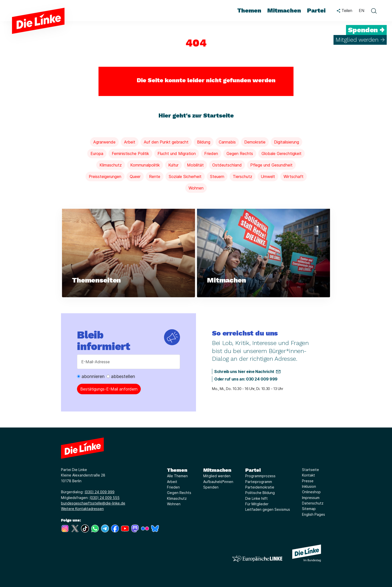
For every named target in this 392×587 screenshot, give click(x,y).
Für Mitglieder (257, 504)
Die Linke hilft (256, 498)
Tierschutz (242, 176)
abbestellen (121, 376)
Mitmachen (217, 470)
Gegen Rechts (240, 153)
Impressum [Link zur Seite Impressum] (311, 498)
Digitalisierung (286, 142)
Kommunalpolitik (145, 165)
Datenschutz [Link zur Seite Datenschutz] (313, 503)
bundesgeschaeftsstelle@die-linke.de (93, 503)
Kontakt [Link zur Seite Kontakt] (308, 475)
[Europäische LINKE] (257, 559)
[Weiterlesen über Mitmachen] (263, 253)
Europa (97, 153)
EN (361, 10)
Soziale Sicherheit (185, 176)
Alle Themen (177, 476)
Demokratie (255, 142)
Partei (253, 470)
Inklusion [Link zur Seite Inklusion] (309, 486)
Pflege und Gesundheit (271, 165)
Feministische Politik (130, 153)
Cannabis (227, 142)
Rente (155, 176)
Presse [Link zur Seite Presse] (308, 481)
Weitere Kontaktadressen (82, 509)
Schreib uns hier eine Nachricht (244, 371)
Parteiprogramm (259, 482)
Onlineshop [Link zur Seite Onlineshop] (311, 492)
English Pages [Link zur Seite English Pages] (313, 514)
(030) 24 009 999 (99, 492)
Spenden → (366, 30)
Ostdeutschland (227, 165)
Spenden (211, 487)
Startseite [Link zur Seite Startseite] (310, 470)
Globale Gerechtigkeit (281, 153)
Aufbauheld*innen (218, 482)
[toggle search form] (374, 11)
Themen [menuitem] (249, 10)
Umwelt (268, 176)
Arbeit (130, 142)
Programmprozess (260, 476)
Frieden (211, 153)
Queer (135, 176)
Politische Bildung (260, 493)
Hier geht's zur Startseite (196, 115)
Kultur (173, 165)
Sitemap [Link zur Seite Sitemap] (309, 509)
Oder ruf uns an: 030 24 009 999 (246, 379)
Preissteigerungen (105, 176)
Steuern (217, 176)
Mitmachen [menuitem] (284, 10)
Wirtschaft (293, 176)
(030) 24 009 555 (104, 498)
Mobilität (195, 165)
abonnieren (91, 376)
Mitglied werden (217, 476)
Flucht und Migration (177, 153)
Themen (177, 470)
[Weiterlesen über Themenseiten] (128, 253)
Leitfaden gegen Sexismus (268, 509)
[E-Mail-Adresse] (128, 362)
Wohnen (196, 188)
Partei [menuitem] (316, 10)
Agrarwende (104, 142)
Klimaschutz (111, 165)
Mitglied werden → (360, 40)
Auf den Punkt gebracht (166, 142)
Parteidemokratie (260, 487)
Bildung (204, 142)
